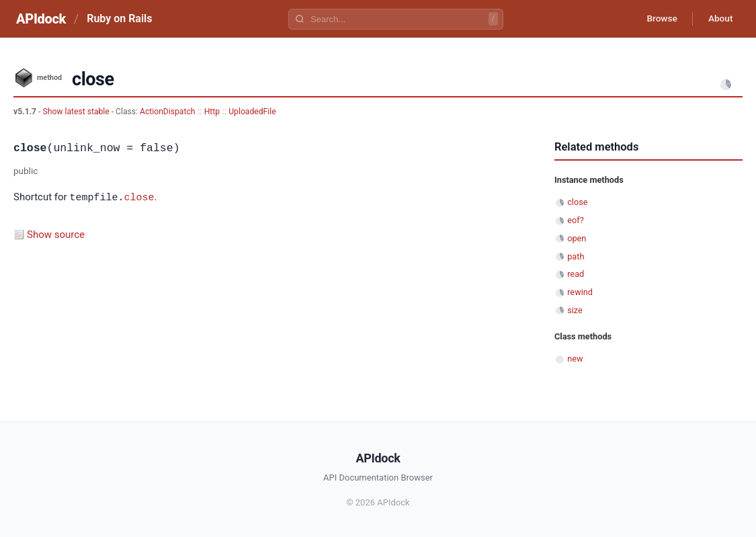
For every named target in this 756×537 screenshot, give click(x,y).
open (577, 238)
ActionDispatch (167, 112)
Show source (56, 234)
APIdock (41, 19)
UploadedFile (252, 112)
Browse (658, 19)
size (575, 310)
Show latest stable (77, 112)
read (576, 274)
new (575, 359)
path (576, 256)
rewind (580, 292)
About (719, 19)
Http (212, 112)
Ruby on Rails (119, 18)
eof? (576, 220)
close (139, 197)
